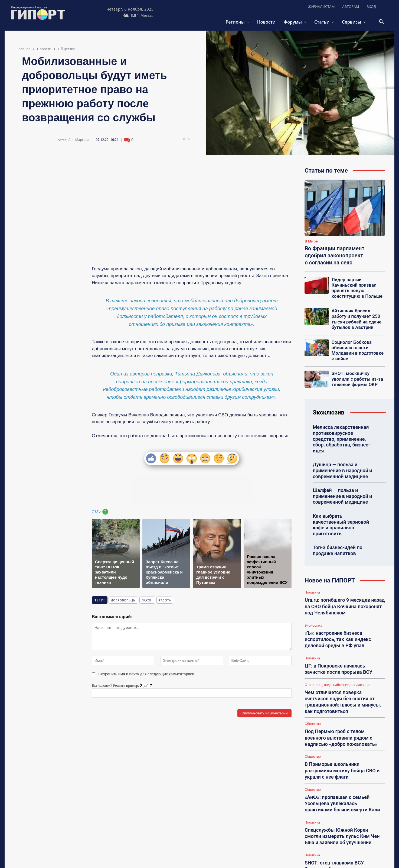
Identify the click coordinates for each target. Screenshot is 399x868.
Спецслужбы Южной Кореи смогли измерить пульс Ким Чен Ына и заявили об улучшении (341, 768)
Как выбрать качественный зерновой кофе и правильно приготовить (341, 493)
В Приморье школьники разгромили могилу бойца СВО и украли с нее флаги (342, 709)
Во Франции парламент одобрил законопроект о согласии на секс (334, 255)
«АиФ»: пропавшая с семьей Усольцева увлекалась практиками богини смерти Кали (341, 739)
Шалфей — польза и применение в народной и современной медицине (339, 469)
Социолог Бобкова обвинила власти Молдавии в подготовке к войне (358, 338)
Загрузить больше (345, 842)
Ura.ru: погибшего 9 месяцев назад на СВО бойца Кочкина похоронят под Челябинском (343, 567)
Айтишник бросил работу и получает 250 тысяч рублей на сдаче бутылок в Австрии (358, 312)
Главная (24, 49)
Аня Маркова (79, 140)
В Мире (311, 241)
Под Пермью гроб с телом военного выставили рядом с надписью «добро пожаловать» (343, 680)
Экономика (313, 585)
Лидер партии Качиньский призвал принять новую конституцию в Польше (357, 284)
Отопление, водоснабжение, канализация (338, 638)
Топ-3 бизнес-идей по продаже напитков (335, 514)
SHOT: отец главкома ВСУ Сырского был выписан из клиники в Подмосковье (341, 797)
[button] (381, 22)
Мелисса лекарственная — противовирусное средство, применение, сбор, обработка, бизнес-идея (343, 419)
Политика (312, 555)
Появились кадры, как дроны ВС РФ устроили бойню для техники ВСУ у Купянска (342, 827)
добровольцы (123, 600)
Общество (67, 49)
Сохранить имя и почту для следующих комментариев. (147, 674)
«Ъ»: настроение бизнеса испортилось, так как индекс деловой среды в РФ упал (344, 597)
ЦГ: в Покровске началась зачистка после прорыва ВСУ (341, 624)
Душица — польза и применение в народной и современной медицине (339, 445)
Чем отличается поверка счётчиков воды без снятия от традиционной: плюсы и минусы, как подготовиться (342, 650)
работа (165, 600)
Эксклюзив (328, 397)
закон (147, 600)
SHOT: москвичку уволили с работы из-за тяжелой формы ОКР (358, 363)
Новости (44, 49)
